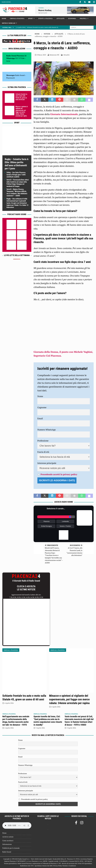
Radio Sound (6, 2)
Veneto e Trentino (65, 526)
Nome (40, 396)
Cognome (42, 407)
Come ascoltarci (8, 841)
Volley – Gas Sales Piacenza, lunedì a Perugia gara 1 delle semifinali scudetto (16, 175)
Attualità (60, 18)
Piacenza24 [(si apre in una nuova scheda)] (10, 78)
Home (4, 18)
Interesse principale (47, 463)
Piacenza (47, 521)
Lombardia (65, 521)
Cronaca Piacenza (17, 18)
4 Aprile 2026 (9, 703)
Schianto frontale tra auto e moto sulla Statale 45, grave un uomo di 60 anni (21, 97)
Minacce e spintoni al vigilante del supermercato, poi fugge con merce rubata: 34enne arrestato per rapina (22, 111)
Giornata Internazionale (64, 114)
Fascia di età (43, 452)
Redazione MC (54, 55)
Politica (83, 18)
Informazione (7, 844)
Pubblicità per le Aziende (11, 848)
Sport (30, 18)
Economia (72, 18)
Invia (8, 61)
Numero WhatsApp (47, 430)
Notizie (47, 34)
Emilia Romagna (46, 526)
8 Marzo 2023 (42, 55)
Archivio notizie (8, 837)
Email (40, 418)
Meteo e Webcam (9, 23)
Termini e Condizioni (69, 866)
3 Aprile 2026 (40, 728)
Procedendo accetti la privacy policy (59, 474)
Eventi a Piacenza (45, 18)
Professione (43, 441)
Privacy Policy (58, 866)
